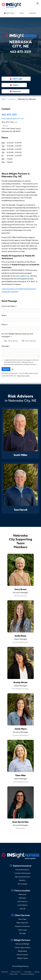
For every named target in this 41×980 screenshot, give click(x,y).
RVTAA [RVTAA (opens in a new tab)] (27, 276)
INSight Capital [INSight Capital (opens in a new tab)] (22, 958)
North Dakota (22, 901)
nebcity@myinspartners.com (13, 118)
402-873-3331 (9, 114)
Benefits (22, 880)
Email (4, 315)
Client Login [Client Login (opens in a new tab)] (9, 13)
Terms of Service (16, 972)
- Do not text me (29, 341)
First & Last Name (9, 306)
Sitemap (37, 972)
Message (6, 346)
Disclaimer (5, 972)
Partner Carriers (22, 955)
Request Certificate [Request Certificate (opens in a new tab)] (22, 926)
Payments (33, 13)
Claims (22, 13)
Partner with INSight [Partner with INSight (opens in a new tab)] (22, 944)
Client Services (20, 915)
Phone (5, 325)
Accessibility (28, 972)
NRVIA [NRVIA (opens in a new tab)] (18, 276)
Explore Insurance (20, 866)
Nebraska (22, 898)
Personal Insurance (22, 870)
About (4, 99)
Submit (6, 369)
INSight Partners (20, 940)
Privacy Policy (14, 974)
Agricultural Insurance (22, 877)
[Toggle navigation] (38, 3)
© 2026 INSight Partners (21, 966)
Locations (12, 99)
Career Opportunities (22, 947)
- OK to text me (11, 341)
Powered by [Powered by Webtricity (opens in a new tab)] (28, 974)
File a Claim (22, 919)
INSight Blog (22, 951)
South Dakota (22, 905)
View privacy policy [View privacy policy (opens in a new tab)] (23, 376)
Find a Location (21, 890)
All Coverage (22, 884)
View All (22, 909)
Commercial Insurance (22, 873)
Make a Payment (22, 923)
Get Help (22, 933)
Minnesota (22, 894)
